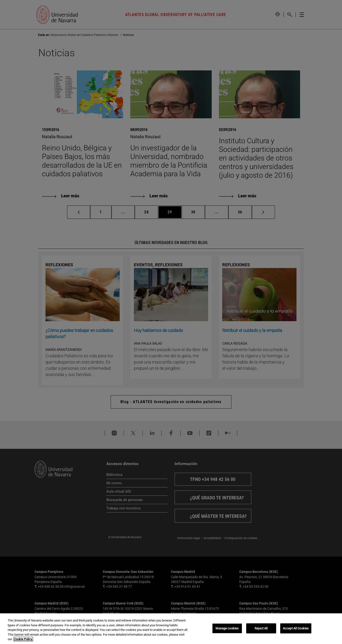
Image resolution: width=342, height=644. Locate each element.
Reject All (261, 628)
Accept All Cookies (296, 628)
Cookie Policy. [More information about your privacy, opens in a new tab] (23, 639)
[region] (171, 629)
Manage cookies (227, 628)
